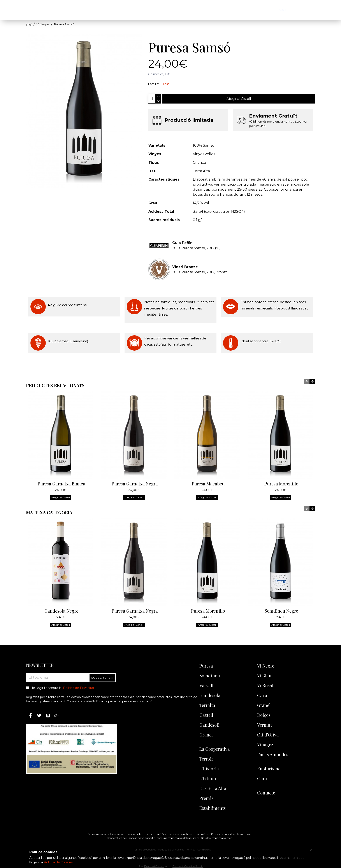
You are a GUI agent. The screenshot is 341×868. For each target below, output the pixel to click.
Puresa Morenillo (281, 467)
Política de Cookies (58, 862)
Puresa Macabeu (208, 467)
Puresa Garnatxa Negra (135, 467)
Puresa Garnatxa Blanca (62, 467)
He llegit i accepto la (61, 688)
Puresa (164, 84)
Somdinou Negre (281, 594)
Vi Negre (43, 24)
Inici (29, 25)
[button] (307, 365)
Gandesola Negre (61, 594)
